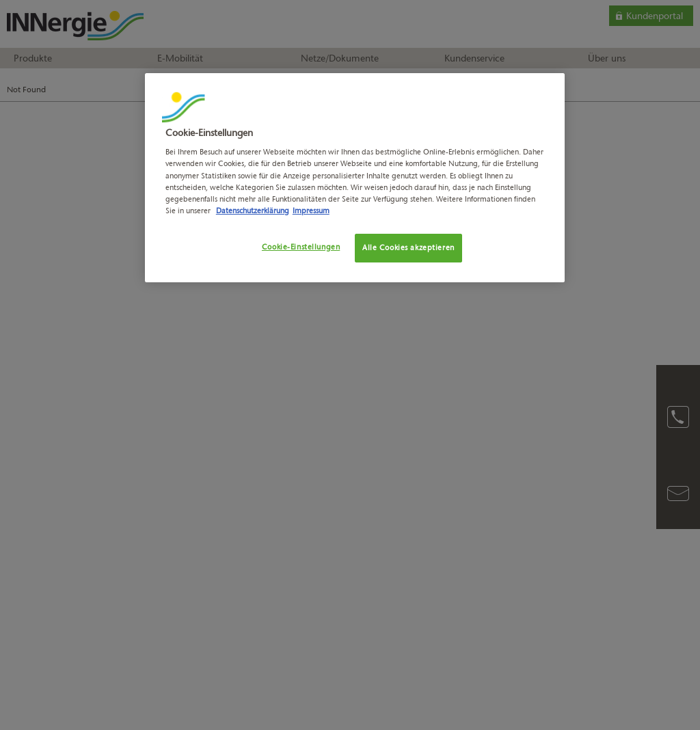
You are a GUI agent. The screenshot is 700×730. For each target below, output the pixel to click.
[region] (355, 178)
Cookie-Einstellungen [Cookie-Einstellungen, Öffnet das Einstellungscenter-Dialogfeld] (301, 247)
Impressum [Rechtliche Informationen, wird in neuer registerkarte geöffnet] (311, 211)
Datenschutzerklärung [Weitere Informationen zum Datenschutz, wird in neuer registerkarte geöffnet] (253, 211)
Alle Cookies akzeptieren (408, 247)
